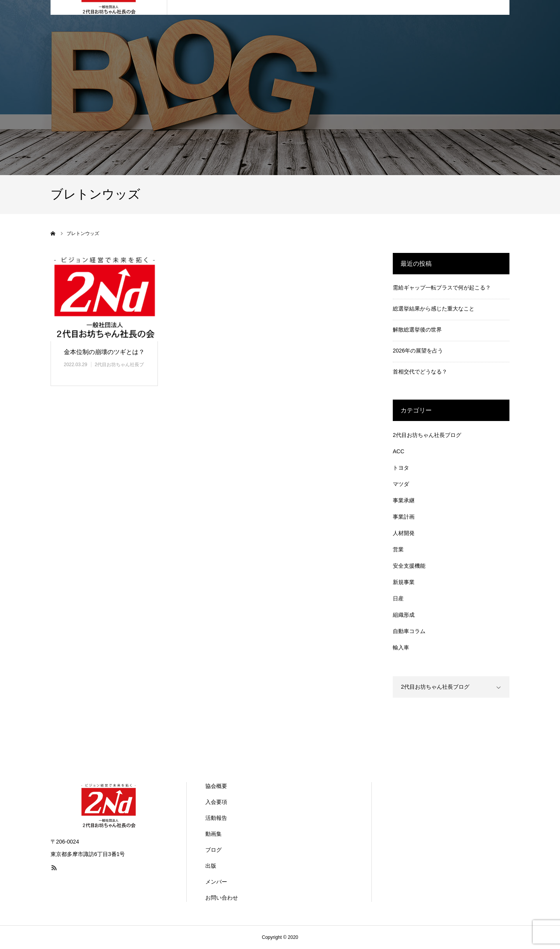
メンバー (216, 882)
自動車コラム (409, 631)
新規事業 (404, 582)
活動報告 (216, 818)
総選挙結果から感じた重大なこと (434, 309)
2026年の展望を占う (418, 351)
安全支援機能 (409, 566)
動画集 (213, 834)
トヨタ (401, 468)
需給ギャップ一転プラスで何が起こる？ (442, 288)
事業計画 (404, 517)
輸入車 (401, 647)
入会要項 (216, 802)
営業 (398, 549)
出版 (211, 866)
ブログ (213, 850)
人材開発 (404, 533)
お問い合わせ (222, 898)
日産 (398, 598)
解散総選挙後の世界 (417, 330)
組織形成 (404, 615)
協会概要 (216, 786)
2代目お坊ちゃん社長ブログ (427, 435)
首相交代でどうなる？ (420, 372)
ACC (399, 451)
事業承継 (404, 500)
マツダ (401, 484)
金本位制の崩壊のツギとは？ (104, 352)
